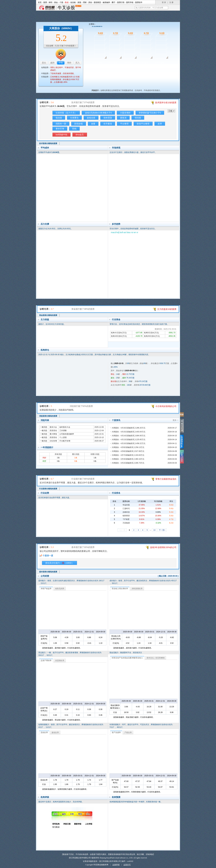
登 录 (164, 2)
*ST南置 (126, 519)
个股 (61, 2)
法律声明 (116, 865)
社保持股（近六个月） (66, 113)
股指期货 (97, 2)
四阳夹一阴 (61, 124)
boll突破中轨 (61, 135)
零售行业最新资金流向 (166, 479)
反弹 (160, 124)
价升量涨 (108, 124)
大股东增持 (125, 113)
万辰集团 (126, 523)
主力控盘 (45, 319)
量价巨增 (60, 129)
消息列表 (45, 420)
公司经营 (45, 576)
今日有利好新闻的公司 (166, 406)
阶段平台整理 (143, 124)
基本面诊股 (159, 63)
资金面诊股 (113, 63)
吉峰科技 (126, 512)
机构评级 (45, 797)
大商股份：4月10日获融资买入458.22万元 (128, 443)
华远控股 (126, 505)
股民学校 (130, 2)
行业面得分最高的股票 (48, 489)
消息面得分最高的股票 (48, 416)
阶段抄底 (79, 124)
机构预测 (116, 797)
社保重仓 (74, 118)
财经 (51, 2)
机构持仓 (45, 350)
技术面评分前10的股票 (166, 103)
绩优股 (138, 118)
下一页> (162, 530)
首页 (40, 2)
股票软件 (139, 2)
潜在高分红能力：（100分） (59, 563)
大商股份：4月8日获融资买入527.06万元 (128, 451)
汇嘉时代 (126, 509)
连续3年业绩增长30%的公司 (163, 547)
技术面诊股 (97, 63)
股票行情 (121, 2)
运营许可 (127, 865)
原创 (90, 2)
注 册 (171, 2)
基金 (56, 2)
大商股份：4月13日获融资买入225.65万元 (128, 440)
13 (154, 530)
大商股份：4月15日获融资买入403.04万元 (128, 432)
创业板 (73, 2)
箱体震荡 (108, 118)
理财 (85, 2)
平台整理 (124, 124)
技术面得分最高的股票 (48, 143)
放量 (93, 124)
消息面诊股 (129, 63)
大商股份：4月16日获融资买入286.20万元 (128, 428)
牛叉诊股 (69, 8)
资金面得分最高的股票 (48, 315)
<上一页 (122, 530)
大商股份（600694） (61, 28)
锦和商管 (126, 516)
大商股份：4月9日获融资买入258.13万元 (128, 447)
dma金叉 (80, 135)
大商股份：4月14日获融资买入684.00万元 (128, 436)
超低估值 (91, 118)
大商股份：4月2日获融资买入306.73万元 (128, 463)
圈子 (114, 2)
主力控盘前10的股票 (167, 309)
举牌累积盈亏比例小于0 (150, 113)
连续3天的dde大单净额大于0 (98, 113)
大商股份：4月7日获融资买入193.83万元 (128, 455)
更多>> (175, 420)
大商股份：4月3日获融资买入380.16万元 (128, 459)
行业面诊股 (144, 63)
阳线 (74, 129)
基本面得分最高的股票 (48, 572)
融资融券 (106, 2)
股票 (45, 2)
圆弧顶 (123, 118)
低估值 (59, 118)
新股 (79, 2)
